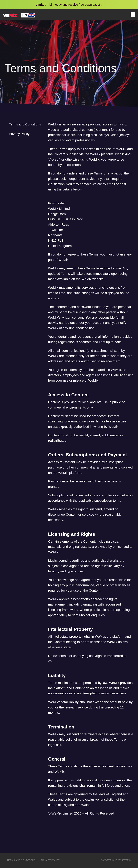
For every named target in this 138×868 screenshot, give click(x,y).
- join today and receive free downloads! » (69, 5)
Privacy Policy (19, 134)
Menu (133, 14)
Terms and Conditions (25, 124)
